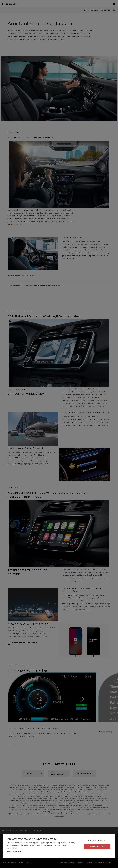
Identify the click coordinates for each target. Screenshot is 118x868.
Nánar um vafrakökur (14, 852)
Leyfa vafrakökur (97, 847)
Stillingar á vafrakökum (97, 841)
